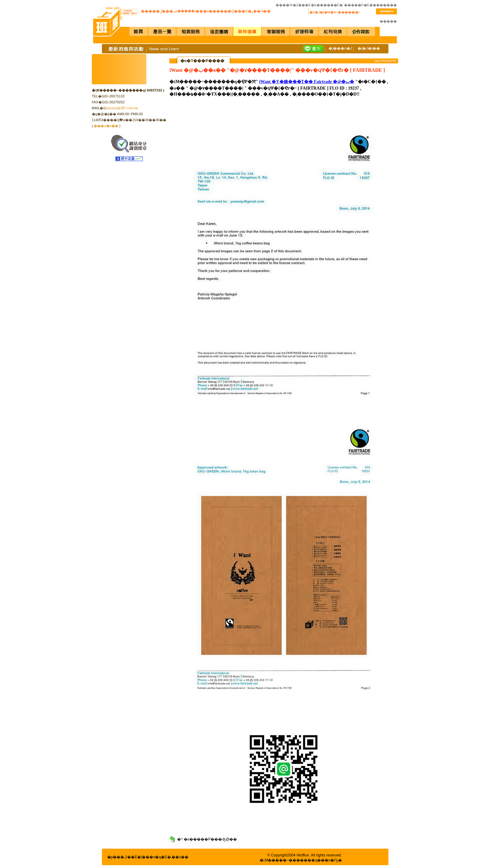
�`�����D (352, 5)
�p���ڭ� (119, 857)
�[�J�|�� (369, 48)
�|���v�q (149, 857)
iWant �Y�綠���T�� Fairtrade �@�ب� (307, 82)
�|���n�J (340, 48)
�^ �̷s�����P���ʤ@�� (207, 839)
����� (388, 21)
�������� (383, 5)
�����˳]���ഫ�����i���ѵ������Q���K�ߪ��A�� (206, 12)
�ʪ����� (322, 5)
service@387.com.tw (122, 108)
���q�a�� (106, 126)
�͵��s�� (178, 857)
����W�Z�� (290, 5)
